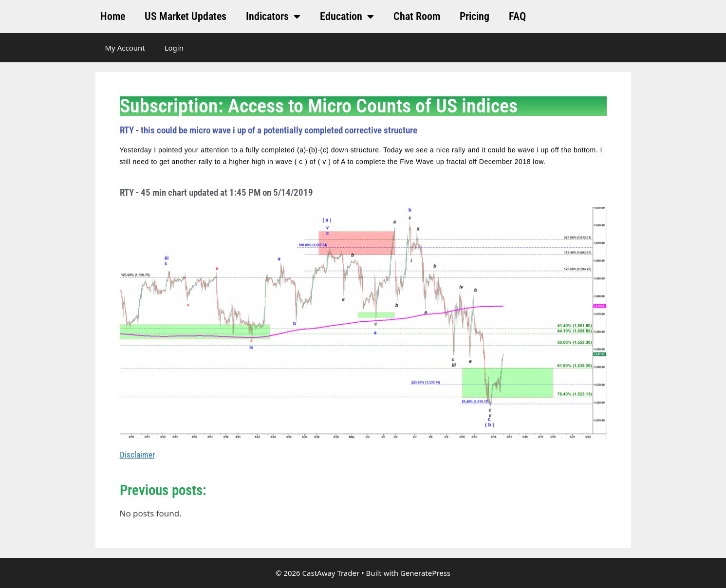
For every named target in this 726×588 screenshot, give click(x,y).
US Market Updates (186, 16)
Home (113, 16)
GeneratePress (425, 573)
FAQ (517, 16)
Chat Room (417, 16)
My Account (125, 48)
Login (174, 48)
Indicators (273, 17)
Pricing (475, 16)
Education (347, 17)
